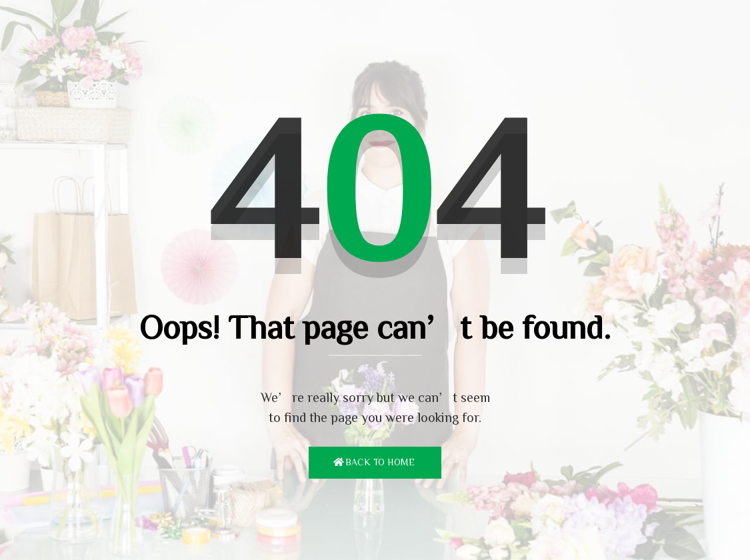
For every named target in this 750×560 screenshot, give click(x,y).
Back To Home (380, 462)
